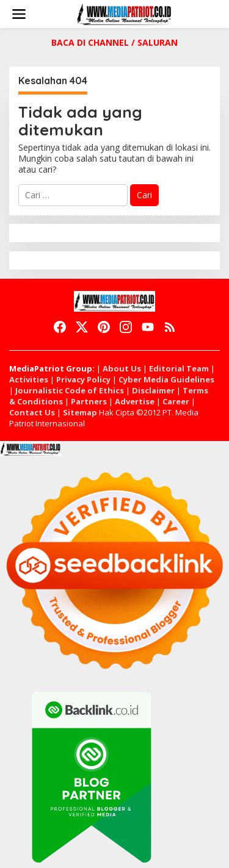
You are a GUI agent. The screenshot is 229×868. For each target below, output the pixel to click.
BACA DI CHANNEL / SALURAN (114, 42)
